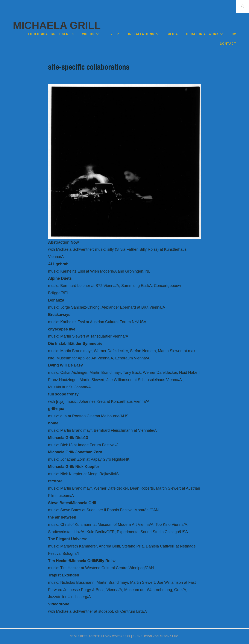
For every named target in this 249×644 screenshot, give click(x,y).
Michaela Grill (57, 25)
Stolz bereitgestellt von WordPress (100, 636)
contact (228, 44)
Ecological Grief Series (51, 34)
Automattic (169, 636)
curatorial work (202, 34)
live (111, 34)
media (173, 34)
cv (234, 34)
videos (88, 34)
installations (141, 34)
